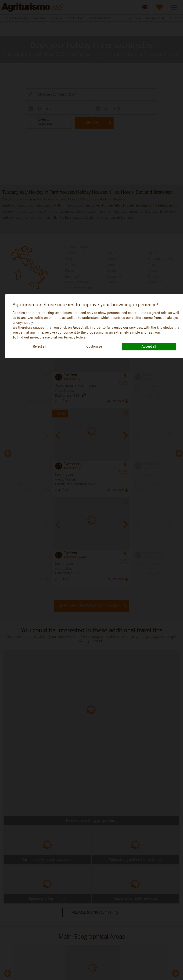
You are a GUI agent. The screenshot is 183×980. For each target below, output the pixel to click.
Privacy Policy (75, 337)
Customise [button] (94, 346)
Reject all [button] (40, 346)
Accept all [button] (149, 346)
